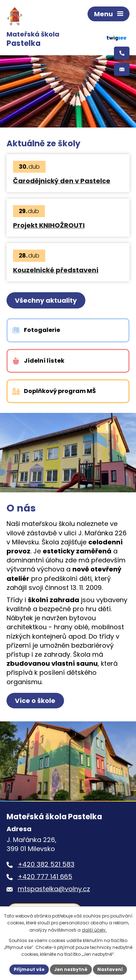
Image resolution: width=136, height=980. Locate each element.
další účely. (94, 930)
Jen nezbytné (71, 969)
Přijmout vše (29, 969)
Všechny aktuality (46, 300)
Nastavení (110, 969)
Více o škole (35, 701)
